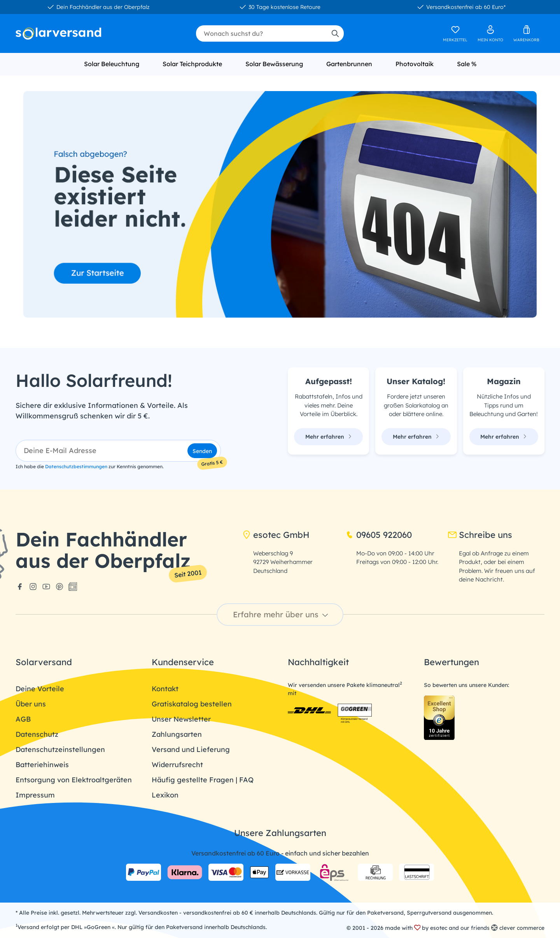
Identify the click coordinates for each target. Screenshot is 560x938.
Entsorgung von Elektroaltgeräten (74, 780)
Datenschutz (37, 734)
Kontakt (165, 689)
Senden (202, 451)
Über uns (31, 704)
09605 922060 (379, 535)
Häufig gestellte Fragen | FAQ (203, 780)
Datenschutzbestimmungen (76, 466)
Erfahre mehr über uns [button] (282, 614)
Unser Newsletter (181, 719)
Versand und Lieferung (191, 749)
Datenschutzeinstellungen (60, 749)
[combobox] (261, 33)
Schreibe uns (480, 535)
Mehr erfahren (329, 437)
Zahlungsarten (177, 734)
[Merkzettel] (455, 33)
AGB (23, 719)
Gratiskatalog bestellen (192, 704)
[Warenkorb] (526, 33)
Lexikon (165, 795)
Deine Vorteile (40, 689)
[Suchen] (335, 33)
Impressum (35, 795)
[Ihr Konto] (490, 33)
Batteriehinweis (42, 765)
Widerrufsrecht (177, 765)
